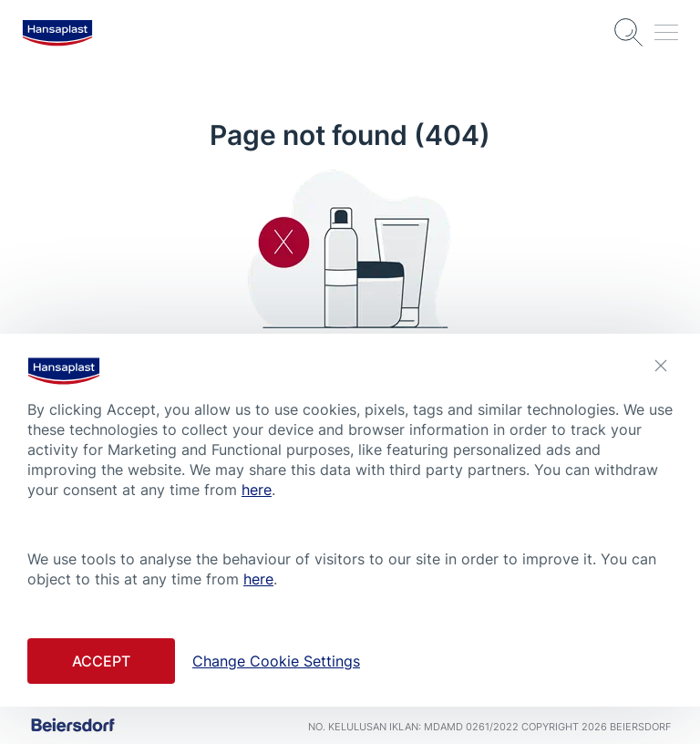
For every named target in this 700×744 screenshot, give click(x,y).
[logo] (57, 33)
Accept (101, 661)
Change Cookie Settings (276, 661)
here (257, 490)
